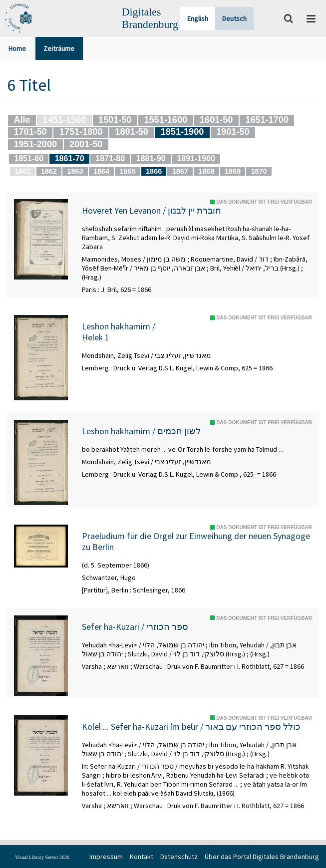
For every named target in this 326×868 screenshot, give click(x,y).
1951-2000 (35, 144)
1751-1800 (81, 132)
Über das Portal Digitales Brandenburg (262, 857)
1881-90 (151, 158)
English (198, 18)
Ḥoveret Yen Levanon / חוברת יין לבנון (152, 211)
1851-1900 (182, 132)
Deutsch (234, 18)
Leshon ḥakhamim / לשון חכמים (141, 431)
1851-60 (29, 158)
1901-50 (233, 132)
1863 (75, 171)
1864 (101, 171)
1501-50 (115, 120)
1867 (180, 171)
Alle (22, 120)
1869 (233, 171)
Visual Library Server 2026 (42, 857)
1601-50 (216, 120)
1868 (206, 171)
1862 (49, 171)
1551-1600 (165, 120)
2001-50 (86, 144)
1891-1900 (196, 158)
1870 (259, 171)
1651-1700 (267, 120)
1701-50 (30, 132)
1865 (127, 171)
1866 (154, 171)
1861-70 (70, 158)
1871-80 (110, 158)
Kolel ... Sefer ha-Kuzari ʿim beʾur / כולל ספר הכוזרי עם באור (191, 727)
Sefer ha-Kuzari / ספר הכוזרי (135, 627)
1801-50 (131, 132)
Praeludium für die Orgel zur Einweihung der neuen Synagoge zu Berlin (196, 541)
